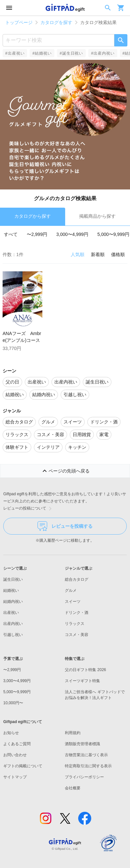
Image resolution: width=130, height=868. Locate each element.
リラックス (75, 624)
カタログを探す (56, 22)
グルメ (71, 590)
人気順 (78, 254)
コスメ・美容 (77, 635)
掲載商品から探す (97, 216)
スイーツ (73, 602)
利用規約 (73, 733)
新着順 (98, 254)
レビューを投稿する (65, 526)
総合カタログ (77, 579)
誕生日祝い (13, 579)
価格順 (118, 254)
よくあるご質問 (17, 744)
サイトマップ (15, 777)
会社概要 (73, 788)
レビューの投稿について (29, 509)
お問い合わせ (15, 755)
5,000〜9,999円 (113, 234)
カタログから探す (33, 216)
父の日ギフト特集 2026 (85, 670)
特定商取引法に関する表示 (88, 766)
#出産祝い (15, 53)
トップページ (19, 22)
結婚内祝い (13, 602)
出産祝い (11, 613)
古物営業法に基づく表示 (86, 755)
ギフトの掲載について (23, 766)
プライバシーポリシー (84, 777)
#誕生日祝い (71, 53)
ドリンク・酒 (77, 613)
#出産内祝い (103, 53)
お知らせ (11, 733)
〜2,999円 (37, 234)
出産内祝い (13, 624)
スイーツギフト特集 (82, 681)
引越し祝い (13, 635)
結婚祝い (11, 590)
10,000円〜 (13, 703)
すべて (11, 234)
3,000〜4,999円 (72, 234)
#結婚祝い (42, 53)
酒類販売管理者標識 (82, 744)
